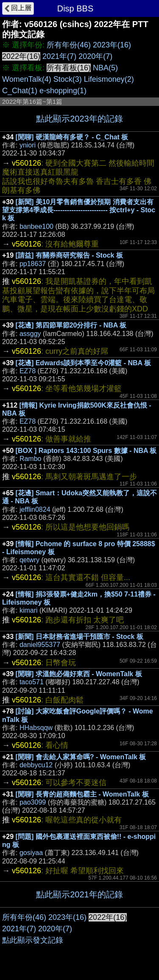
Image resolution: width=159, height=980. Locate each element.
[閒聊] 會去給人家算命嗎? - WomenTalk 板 (81, 757)
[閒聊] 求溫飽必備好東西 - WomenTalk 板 (79, 674)
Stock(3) (68, 79)
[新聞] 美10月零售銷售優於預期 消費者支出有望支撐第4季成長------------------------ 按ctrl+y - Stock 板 (79, 210)
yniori (28, 145)
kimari (29, 610)
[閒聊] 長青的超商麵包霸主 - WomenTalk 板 (82, 794)
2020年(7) (95, 56)
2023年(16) (112, 45)
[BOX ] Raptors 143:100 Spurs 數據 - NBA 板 (86, 451)
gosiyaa (31, 853)
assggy (30, 334)
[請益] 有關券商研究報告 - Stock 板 (69, 255)
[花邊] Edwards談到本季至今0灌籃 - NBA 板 (83, 363)
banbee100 (36, 226)
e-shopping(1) (63, 91)
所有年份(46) (69, 45)
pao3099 (33, 802)
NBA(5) (105, 68)
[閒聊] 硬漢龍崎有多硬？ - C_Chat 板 (72, 137)
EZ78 (28, 371)
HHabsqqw (36, 728)
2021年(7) (59, 56)
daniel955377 (40, 645)
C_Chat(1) (20, 91)
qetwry (29, 560)
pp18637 (33, 264)
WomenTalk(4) (27, 79)
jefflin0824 (35, 509)
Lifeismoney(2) (109, 79)
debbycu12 (36, 765)
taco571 (32, 682)
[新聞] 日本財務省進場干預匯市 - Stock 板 (79, 637)
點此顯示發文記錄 (33, 940)
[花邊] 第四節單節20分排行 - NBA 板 (71, 325)
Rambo (31, 459)
